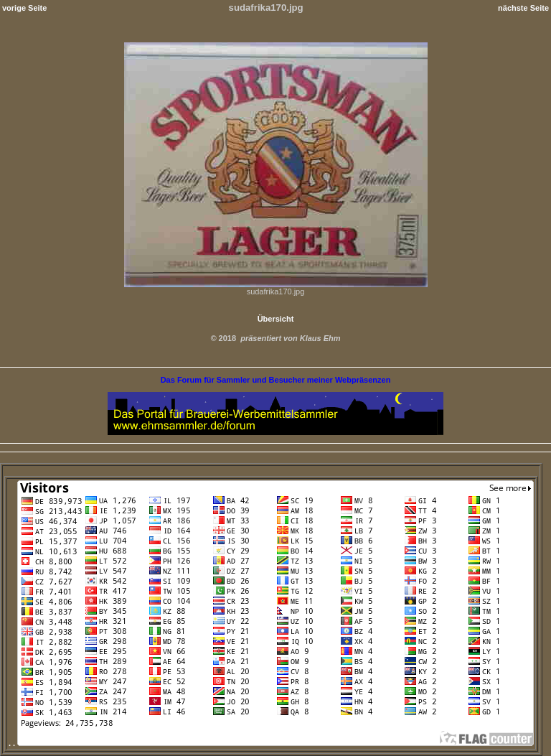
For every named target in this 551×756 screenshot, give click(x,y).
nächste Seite (523, 8)
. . (271, 743)
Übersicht (276, 319)
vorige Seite (24, 8)
